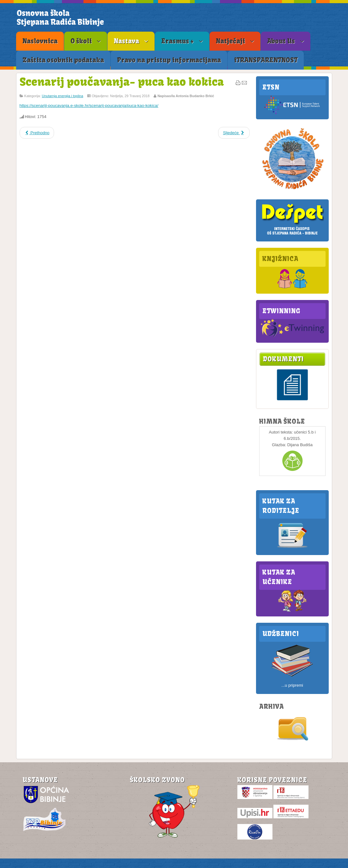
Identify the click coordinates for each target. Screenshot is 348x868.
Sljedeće (234, 133)
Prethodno (37, 133)
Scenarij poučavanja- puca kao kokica (122, 82)
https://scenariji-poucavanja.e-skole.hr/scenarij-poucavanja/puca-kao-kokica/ (89, 106)
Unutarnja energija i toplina (62, 96)
